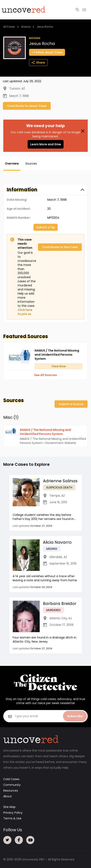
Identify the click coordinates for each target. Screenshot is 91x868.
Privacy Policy (13, 813)
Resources (11, 791)
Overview (12, 164)
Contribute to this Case (60, 247)
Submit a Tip (46, 227)
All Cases (9, 27)
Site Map (9, 807)
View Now (59, 366)
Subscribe (75, 716)
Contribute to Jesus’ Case (27, 106)
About (8, 796)
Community (12, 785)
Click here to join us (25, 312)
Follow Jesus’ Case (47, 52)
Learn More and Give (46, 144)
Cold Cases (11, 779)
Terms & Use (12, 818)
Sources (31, 164)
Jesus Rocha (45, 27)
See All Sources (45, 375)
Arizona (26, 27)
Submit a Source (71, 404)
